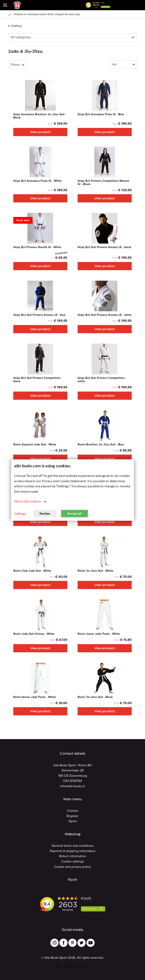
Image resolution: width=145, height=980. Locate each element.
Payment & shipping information (73, 851)
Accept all (74, 513)
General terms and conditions (73, 846)
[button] (118, 5)
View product (40, 132)
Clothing (15, 26)
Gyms (73, 821)
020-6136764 (72, 781)
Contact (73, 811)
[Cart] (129, 5)
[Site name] (17, 5)
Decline (45, 513)
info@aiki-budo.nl (72, 786)
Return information (73, 856)
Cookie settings (73, 861)
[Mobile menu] (5, 5)
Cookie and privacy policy (72, 867)
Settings (20, 513)
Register (72, 816)
